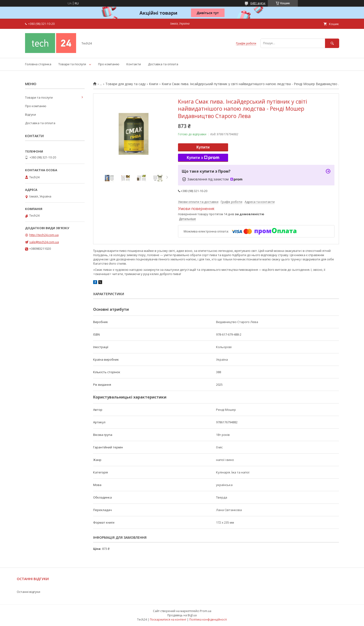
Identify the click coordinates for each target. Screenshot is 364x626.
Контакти (134, 64)
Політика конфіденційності (208, 619)
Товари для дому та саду (126, 84)
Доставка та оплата (163, 64)
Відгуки (30, 114)
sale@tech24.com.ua (44, 242)
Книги (154, 84)
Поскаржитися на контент (168, 619)
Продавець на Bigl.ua (182, 615)
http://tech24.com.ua (44, 235)
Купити (203, 147)
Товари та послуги (72, 64)
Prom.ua (206, 611)
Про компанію (109, 64)
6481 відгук (258, 3)
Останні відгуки (28, 592)
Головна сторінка (38, 64)
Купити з (203, 158)
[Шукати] (332, 43)
